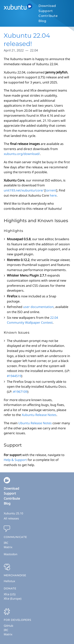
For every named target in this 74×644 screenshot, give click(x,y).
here (53, 195)
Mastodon (11, 554)
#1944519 (14, 376)
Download (47, 6)
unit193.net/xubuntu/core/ (24, 190)
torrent (51, 190)
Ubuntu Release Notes (35, 423)
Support (46, 11)
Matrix (8, 547)
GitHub (8, 626)
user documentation (38, 307)
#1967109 (20, 392)
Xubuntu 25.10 (13, 513)
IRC (6, 543)
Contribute (48, 16)
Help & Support (15, 460)
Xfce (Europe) (13, 599)
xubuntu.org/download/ (22, 154)
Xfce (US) (10, 594)
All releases (11, 518)
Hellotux (9, 581)
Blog (42, 21)
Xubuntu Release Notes (39, 415)
